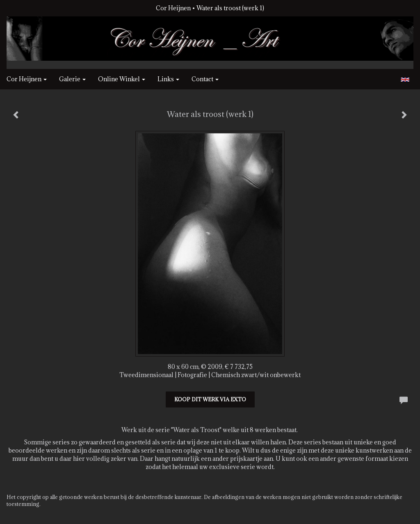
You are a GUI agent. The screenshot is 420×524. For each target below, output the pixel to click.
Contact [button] (205, 79)
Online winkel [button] (122, 79)
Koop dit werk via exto (210, 399)
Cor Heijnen (173, 8)
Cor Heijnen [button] (27, 79)
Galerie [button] (72, 79)
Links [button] (168, 79)
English (405, 80)
